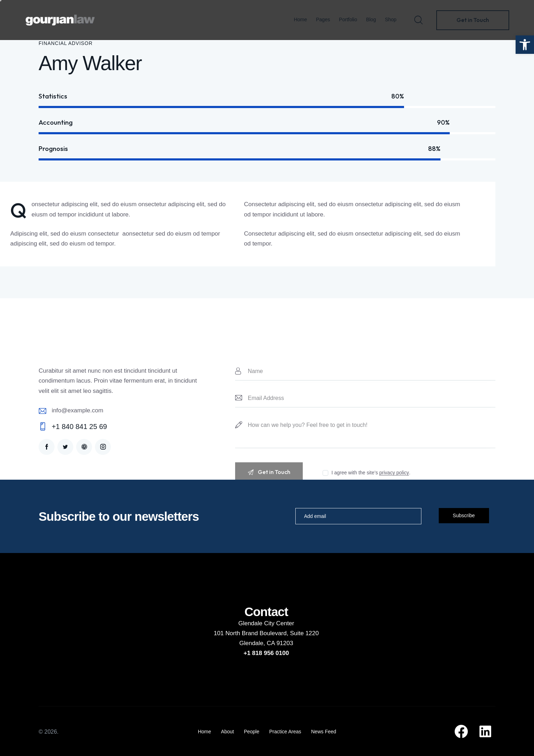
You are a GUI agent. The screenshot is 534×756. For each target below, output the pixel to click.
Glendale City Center (266, 623)
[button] (525, 45)
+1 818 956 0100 (266, 653)
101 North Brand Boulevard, (252, 633)
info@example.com (78, 410)
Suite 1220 (304, 633)
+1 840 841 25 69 (79, 427)
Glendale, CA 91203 (266, 643)
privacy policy (394, 473)
